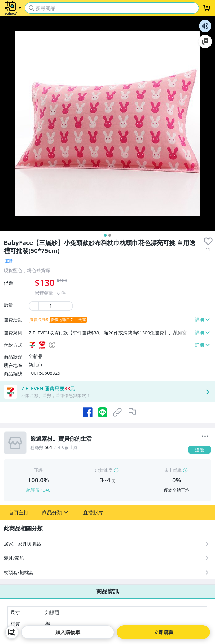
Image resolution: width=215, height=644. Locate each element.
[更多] (205, 436)
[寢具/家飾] (107, 558)
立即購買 (164, 632)
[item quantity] (51, 306)
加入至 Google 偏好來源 (205, 41)
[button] (19, 512)
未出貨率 (173, 470)
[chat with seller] (12, 632)
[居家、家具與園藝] (107, 544)
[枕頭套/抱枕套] (107, 572)
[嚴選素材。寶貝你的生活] (107, 439)
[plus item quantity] (68, 306)
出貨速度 (104, 470)
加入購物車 (68, 632)
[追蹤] (200, 450)
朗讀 (205, 26)
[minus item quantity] (33, 306)
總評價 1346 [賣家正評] (38, 490)
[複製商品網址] (117, 412)
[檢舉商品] (132, 412)
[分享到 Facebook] (88, 412)
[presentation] (208, 241)
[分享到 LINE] (103, 412)
